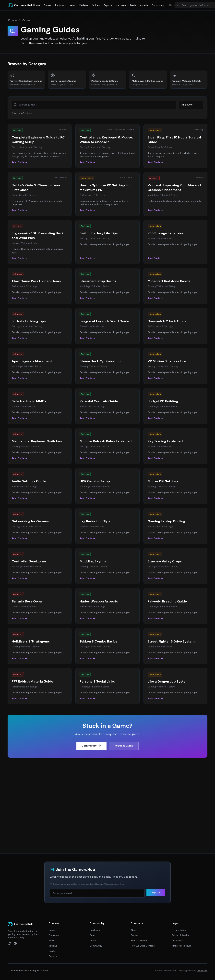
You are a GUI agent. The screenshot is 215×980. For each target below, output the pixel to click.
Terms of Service (180, 935)
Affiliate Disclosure (181, 946)
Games (48, 5)
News (72, 5)
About (172, 5)
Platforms (60, 5)
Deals (133, 5)
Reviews (84, 5)
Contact (135, 935)
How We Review (139, 940)
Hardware (121, 5)
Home (37, 5)
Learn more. (202, 970)
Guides (96, 5)
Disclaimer (177, 940)
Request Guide (124, 747)
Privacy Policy (179, 930)
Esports (108, 5)
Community (158, 5)
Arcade (144, 5)
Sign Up (156, 894)
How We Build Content (143, 946)
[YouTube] (15, 943)
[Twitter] (9, 943)
